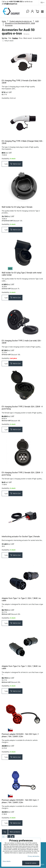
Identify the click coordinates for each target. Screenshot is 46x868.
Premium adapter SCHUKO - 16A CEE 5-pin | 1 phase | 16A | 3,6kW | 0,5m (20, 735)
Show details (7, 861)
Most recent (28, 38)
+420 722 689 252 (16, 1)
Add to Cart (16, 164)
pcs (5, 164)
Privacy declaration (34, 856)
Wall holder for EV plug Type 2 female (17, 207)
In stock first (37, 38)
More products (15, 832)
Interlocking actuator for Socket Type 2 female (21, 537)
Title (10, 38)
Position (15, 38)
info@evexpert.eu (10, 4)
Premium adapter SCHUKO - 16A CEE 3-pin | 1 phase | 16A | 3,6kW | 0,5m (20, 801)
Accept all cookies (31, 863)
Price (21, 38)
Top (5, 832)
